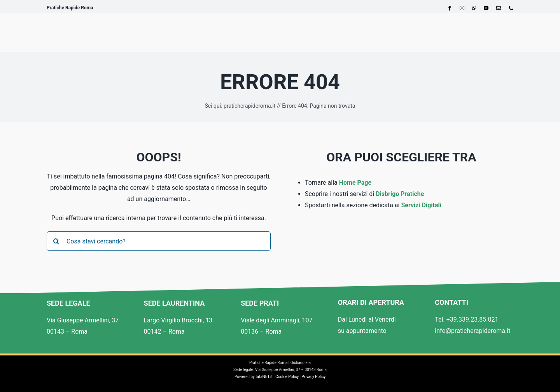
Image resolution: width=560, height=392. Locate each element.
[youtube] (486, 8)
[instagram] (462, 8)
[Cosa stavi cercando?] (159, 241)
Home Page (355, 183)
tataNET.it (264, 377)
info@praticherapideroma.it (472, 331)
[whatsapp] (474, 8)
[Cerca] (56, 241)
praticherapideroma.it (249, 106)
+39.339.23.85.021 (472, 319)
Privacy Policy (314, 377)
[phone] (511, 8)
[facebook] (450, 8)
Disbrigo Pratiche (400, 194)
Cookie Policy (287, 377)
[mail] (499, 8)
